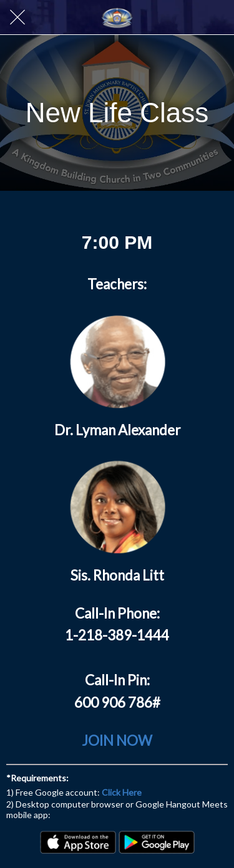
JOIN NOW (117, 740)
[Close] (17, 17)
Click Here (122, 792)
